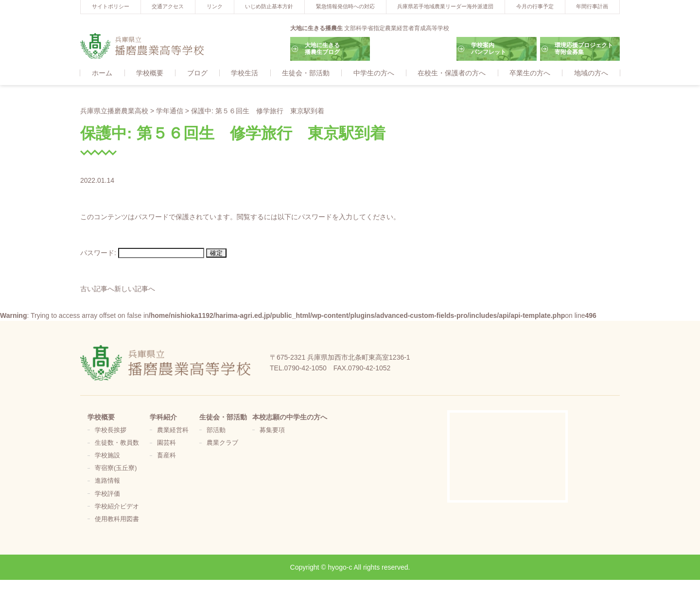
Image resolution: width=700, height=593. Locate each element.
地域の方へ (591, 73)
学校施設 (107, 456)
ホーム (102, 73)
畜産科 (166, 456)
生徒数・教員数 (117, 443)
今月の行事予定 (535, 6)
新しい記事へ (135, 289)
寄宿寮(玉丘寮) (116, 469)
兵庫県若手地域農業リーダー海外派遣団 (445, 6)
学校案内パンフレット (489, 49)
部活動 (216, 431)
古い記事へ (97, 289)
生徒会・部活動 (306, 73)
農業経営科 (173, 431)
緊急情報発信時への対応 (345, 6)
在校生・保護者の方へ (452, 73)
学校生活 (245, 73)
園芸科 (166, 443)
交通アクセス (168, 6)
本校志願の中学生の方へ (290, 418)
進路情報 (107, 482)
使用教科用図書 (117, 520)
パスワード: (142, 253)
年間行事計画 (592, 6)
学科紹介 (163, 418)
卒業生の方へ (530, 73)
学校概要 (150, 73)
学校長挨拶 (111, 431)
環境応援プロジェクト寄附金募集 (584, 49)
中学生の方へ (374, 73)
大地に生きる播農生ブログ (322, 49)
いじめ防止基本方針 (269, 6)
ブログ (197, 73)
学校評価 (107, 494)
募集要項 (272, 431)
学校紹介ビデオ (117, 507)
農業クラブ (222, 443)
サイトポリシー (111, 6)
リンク (215, 6)
